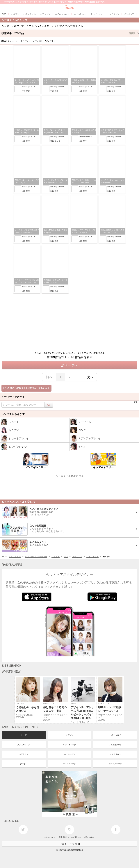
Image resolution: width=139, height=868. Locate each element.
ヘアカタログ (115, 735)
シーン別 (38, 41)
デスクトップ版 (69, 844)
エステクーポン (115, 764)
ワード (50, 41)
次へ (90, 377)
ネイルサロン (69, 754)
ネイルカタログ (115, 745)
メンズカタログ (24, 745)
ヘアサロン (24, 754)
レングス (13, 41)
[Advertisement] (69, 324)
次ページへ (69, 365)
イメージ (25, 41)
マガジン (69, 735)
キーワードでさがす (13, 397)
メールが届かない (75, 837)
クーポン (24, 764)
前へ (49, 377)
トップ (24, 735)
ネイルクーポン (69, 764)
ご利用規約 (61, 837)
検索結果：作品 (70, 33)
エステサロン (115, 754)
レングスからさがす (13, 414)
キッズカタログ (69, 745)
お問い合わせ (89, 837)
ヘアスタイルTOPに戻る (70, 476)
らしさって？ (50, 837)
